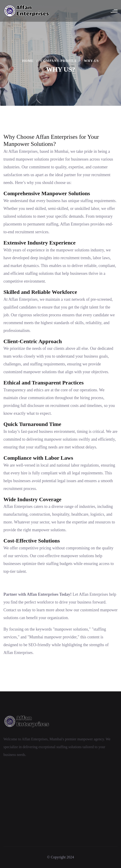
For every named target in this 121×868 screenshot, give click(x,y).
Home (28, 61)
